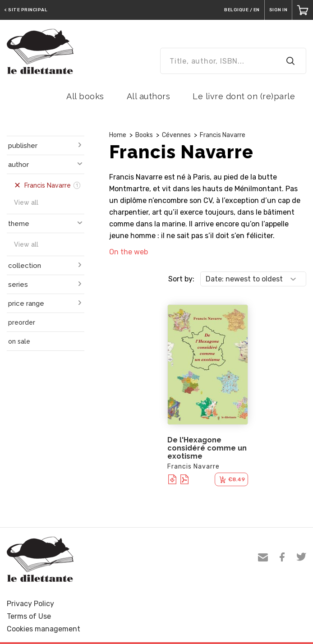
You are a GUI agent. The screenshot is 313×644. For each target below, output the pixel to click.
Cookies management (44, 629)
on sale (19, 341)
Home (118, 135)
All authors (149, 96)
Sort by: (181, 279)
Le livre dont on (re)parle (244, 96)
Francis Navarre (223, 135)
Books (144, 135)
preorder (22, 322)
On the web (129, 252)
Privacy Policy (30, 604)
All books (85, 96)
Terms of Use (29, 616)
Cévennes (176, 135)
